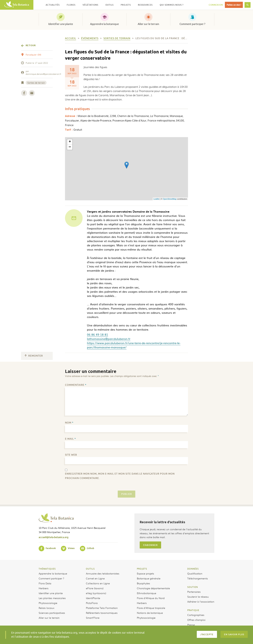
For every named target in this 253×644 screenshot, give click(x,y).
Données (193, 569)
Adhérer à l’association (201, 602)
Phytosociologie (48, 603)
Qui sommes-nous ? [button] (172, 5)
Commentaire (76, 385)
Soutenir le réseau (198, 597)
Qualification (195, 573)
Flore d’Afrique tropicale (151, 608)
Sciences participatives (52, 613)
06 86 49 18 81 (98, 334)
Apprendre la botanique (104, 24)
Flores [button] (71, 5)
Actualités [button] (53, 5)
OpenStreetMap (170, 199)
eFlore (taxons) (95, 588)
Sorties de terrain (36, 83)
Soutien (193, 587)
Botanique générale (149, 578)
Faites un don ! (234, 5)
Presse (191, 625)
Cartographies (196, 615)
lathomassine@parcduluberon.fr (109, 339)
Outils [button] (109, 5)
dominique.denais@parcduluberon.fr (43, 74)
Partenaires (194, 592)
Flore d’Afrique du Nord (151, 598)
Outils (90, 569)
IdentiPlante (93, 598)
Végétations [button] (90, 5)
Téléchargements (198, 578)
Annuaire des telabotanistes (103, 573)
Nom (69, 423)
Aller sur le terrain (148, 24)
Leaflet (156, 199)
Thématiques (47, 569)
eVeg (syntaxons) (96, 593)
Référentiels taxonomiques (102, 613)
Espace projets (145, 573)
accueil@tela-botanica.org (53, 537)
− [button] (70, 147)
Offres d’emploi (196, 620)
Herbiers (44, 588)
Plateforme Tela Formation (102, 608)
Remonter (34, 356)
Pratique (193, 610)
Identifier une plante (61, 24)
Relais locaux (46, 608)
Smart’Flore (93, 618)
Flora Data (45, 583)
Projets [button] (126, 5)
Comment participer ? (192, 24)
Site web (71, 455)
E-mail (70, 439)
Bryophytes (143, 583)
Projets (142, 569)
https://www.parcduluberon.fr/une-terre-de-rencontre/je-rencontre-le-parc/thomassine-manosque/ (134, 345)
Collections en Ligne (98, 583)
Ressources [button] (145, 5)
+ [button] (70, 142)
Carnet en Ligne (95, 578)
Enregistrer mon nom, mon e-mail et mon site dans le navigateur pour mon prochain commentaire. (120, 476)
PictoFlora (92, 603)
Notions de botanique (150, 613)
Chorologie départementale (153, 588)
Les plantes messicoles (52, 598)
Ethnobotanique (147, 593)
